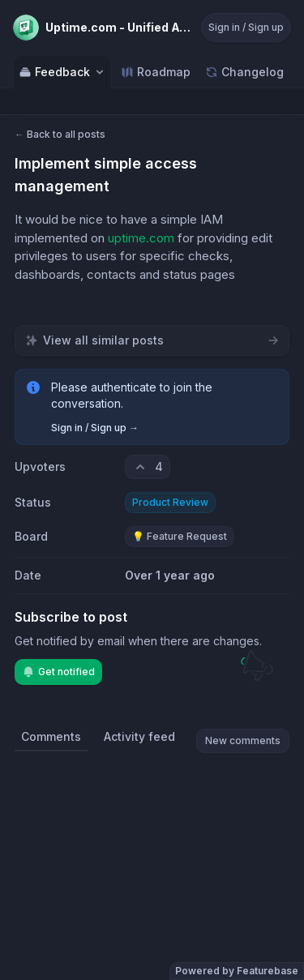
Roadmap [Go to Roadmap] (156, 72)
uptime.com (141, 238)
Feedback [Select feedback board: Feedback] (62, 72)
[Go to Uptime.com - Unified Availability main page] (102, 28)
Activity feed (139, 736)
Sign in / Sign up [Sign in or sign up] (246, 27)
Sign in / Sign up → (95, 428)
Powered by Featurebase (237, 971)
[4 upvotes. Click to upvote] (148, 467)
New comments (243, 740)
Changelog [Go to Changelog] (244, 72)
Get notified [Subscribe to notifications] (58, 672)
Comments (51, 736)
